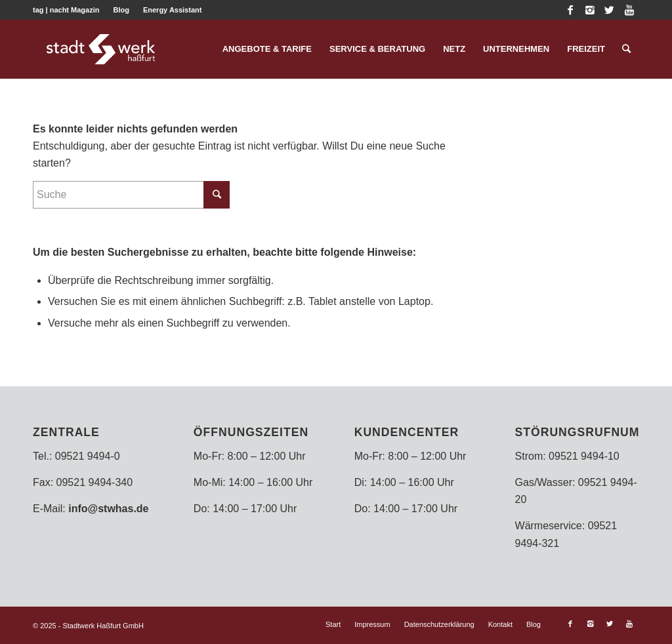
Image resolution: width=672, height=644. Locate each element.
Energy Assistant (172, 10)
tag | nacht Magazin (66, 10)
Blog (121, 10)
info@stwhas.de (108, 509)
